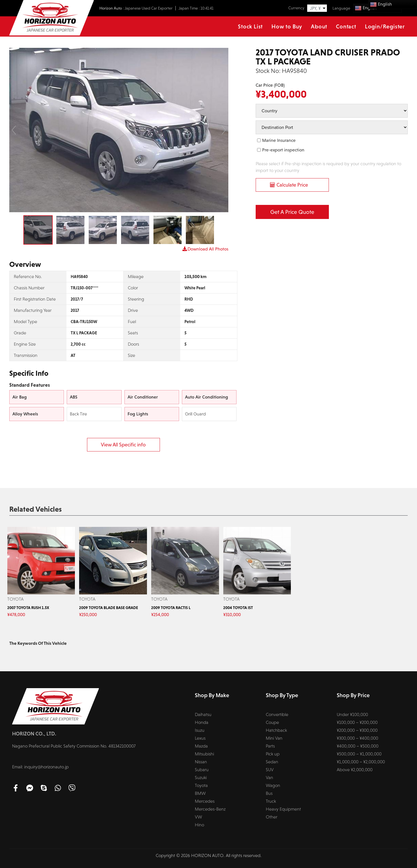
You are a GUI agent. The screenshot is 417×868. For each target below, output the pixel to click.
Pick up (273, 754)
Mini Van (274, 738)
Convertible (277, 714)
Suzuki (201, 778)
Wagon (273, 785)
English (381, 5)
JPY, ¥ (315, 8)
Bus (269, 793)
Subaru (202, 770)
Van (269, 778)
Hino (199, 825)
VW (199, 817)
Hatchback (276, 730)
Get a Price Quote (292, 212)
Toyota (201, 785)
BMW (200, 793)
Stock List (250, 26)
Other (272, 817)
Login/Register (385, 26)
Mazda (201, 746)
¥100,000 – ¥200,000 (357, 722)
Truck (271, 801)
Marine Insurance (279, 140)
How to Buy (287, 26)
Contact (346, 26)
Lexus (200, 738)
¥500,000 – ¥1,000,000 (359, 754)
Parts (270, 746)
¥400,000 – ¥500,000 (358, 746)
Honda (202, 722)
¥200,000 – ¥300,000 (357, 730)
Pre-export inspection (283, 150)
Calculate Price (292, 185)
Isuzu (200, 730)
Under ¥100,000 (352, 714)
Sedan (272, 762)
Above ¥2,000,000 (355, 770)
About (319, 26)
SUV (270, 770)
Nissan (201, 762)
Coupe (272, 722)
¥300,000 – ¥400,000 (357, 738)
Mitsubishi (204, 754)
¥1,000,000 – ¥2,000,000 (361, 762)
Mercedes (205, 801)
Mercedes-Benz (210, 809)
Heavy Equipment (283, 809)
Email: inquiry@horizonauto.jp (40, 767)
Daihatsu (203, 714)
